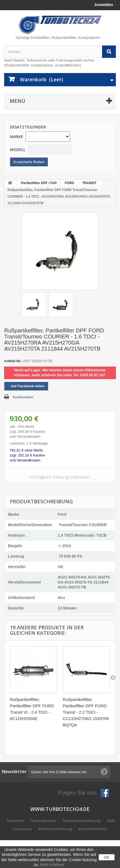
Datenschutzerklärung (82, 821)
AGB (111, 821)
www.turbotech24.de (60, 809)
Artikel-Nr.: (13, 361)
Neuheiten (16, 821)
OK (106, 857)
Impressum (23, 829)
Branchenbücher (93, 829)
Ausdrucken (23, 397)
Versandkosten (44, 821)
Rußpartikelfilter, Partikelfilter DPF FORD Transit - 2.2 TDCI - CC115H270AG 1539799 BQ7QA (86, 712)
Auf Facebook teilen (26, 386)
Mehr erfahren (52, 865)
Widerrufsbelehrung (56, 829)
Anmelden (104, 5)
